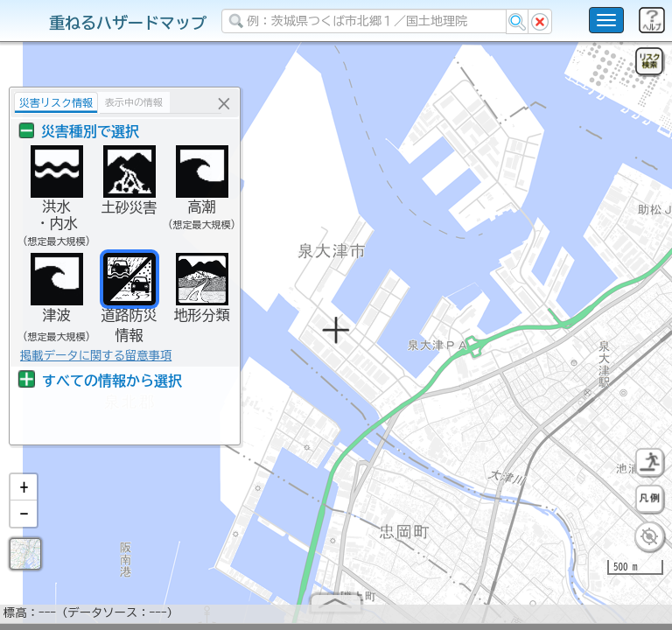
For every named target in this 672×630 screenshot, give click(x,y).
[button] (24, 494)
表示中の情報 (134, 102)
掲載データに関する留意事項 (96, 355)
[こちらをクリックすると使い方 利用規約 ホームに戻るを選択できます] (606, 20)
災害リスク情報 (56, 102)
